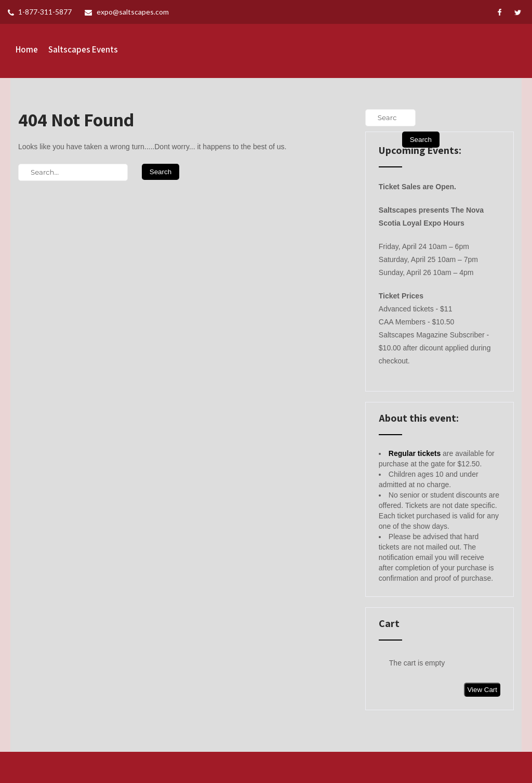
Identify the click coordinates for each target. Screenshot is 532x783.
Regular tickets (415, 453)
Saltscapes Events (83, 49)
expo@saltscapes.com (127, 12)
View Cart (482, 690)
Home (27, 49)
